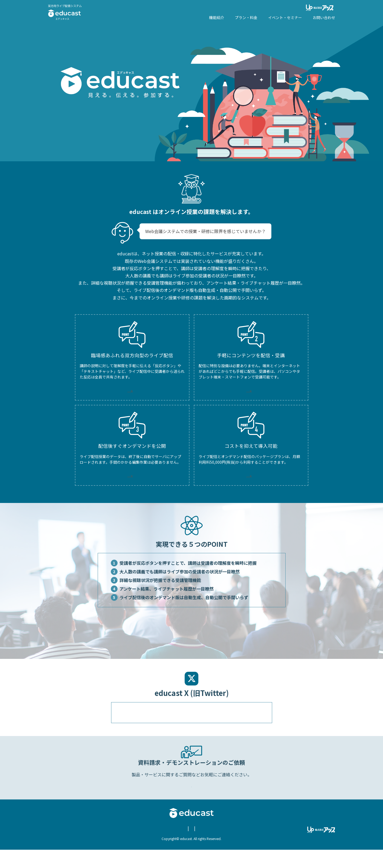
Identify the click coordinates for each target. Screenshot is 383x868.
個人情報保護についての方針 (155, 847)
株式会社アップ (320, 8)
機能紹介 (217, 17)
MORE (132, 392)
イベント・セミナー (285, 17)
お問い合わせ (324, 17)
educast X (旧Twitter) (231, 847)
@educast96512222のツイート (148, 725)
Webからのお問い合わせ (192, 801)
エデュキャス (65, 12)
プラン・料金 (246, 17)
